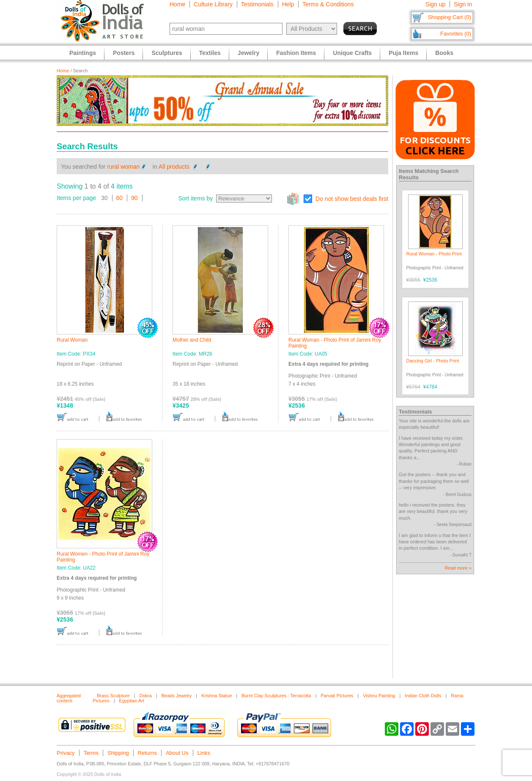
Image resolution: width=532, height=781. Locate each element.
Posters (124, 53)
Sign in (463, 4)
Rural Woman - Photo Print (434, 254)
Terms (91, 753)
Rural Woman (72, 340)
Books (444, 53)
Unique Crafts (352, 53)
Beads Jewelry (177, 696)
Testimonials (257, 4)
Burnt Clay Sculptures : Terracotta (276, 696)
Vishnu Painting (379, 696)
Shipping (118, 753)
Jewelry (248, 53)
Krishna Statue (217, 696)
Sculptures (167, 53)
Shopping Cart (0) (449, 17)
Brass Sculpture (113, 696)
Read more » (458, 568)
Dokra (146, 696)
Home (177, 4)
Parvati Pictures (337, 696)
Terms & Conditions (328, 4)
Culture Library (213, 4)
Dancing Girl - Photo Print (433, 361)
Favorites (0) (456, 34)
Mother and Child (192, 340)
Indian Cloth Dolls (423, 696)
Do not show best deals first (352, 199)
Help (288, 4)
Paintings (83, 53)
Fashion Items (296, 53)
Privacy (66, 753)
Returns (148, 753)
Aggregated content (69, 698)
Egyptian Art (132, 701)
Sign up (435, 4)
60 (120, 198)
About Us (177, 753)
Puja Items (403, 53)
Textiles (210, 53)
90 (134, 198)
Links (204, 753)
